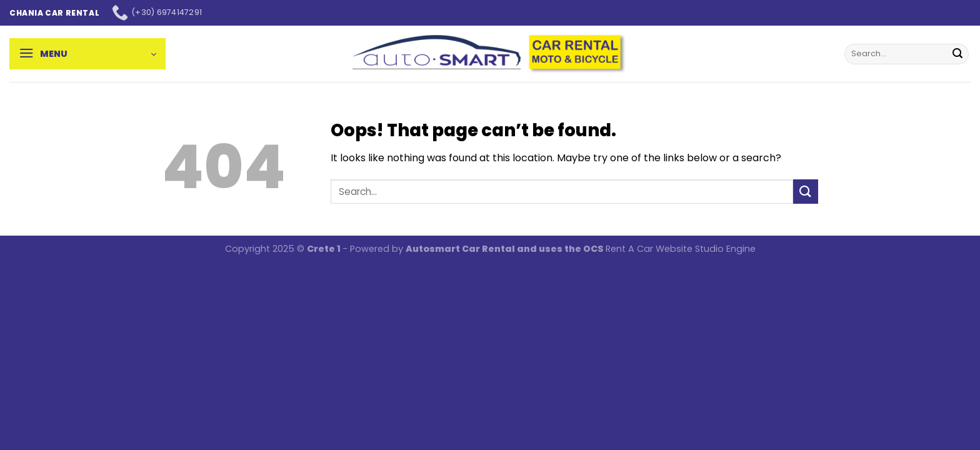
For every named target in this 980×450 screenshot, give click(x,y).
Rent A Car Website (649, 249)
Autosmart (434, 249)
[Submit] (957, 54)
